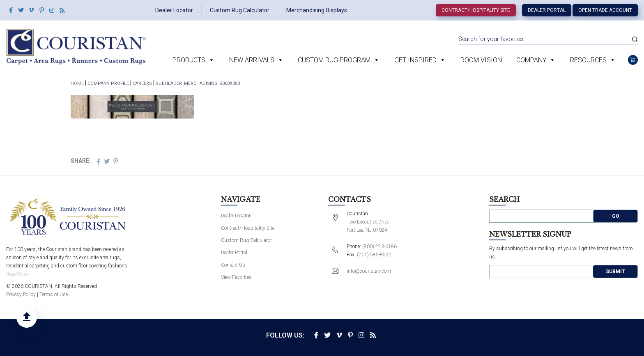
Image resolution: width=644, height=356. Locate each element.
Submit (615, 272)
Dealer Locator (174, 10)
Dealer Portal (547, 10)
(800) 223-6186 (379, 246)
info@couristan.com (369, 271)
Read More (17, 274)
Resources (588, 60)
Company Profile (108, 83)
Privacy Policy (21, 294)
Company (531, 60)
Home (77, 83)
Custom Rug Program (334, 60)
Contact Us (233, 265)
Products (189, 60)
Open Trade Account (605, 10)
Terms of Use (54, 294)
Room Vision (481, 60)
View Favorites (236, 277)
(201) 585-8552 (374, 255)
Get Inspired (415, 60)
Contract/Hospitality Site (476, 10)
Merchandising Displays (317, 10)
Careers (142, 83)
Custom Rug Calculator (240, 10)
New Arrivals (252, 60)
